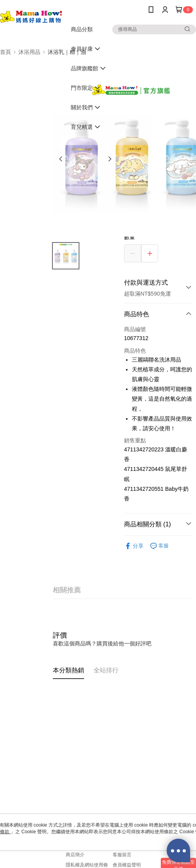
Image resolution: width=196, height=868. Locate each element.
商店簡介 (75, 855)
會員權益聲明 (127, 865)
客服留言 (122, 855)
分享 (134, 546)
